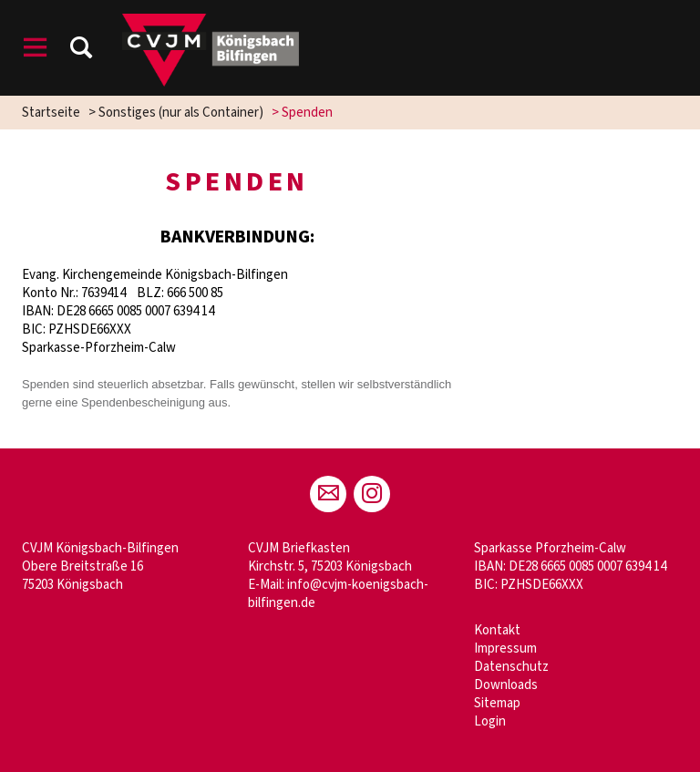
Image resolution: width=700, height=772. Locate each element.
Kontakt (497, 630)
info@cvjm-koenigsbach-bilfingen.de (338, 594)
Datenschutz (511, 667)
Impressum (505, 648)
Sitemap (497, 703)
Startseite (51, 113)
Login (490, 721)
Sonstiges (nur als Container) (181, 113)
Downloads (506, 685)
